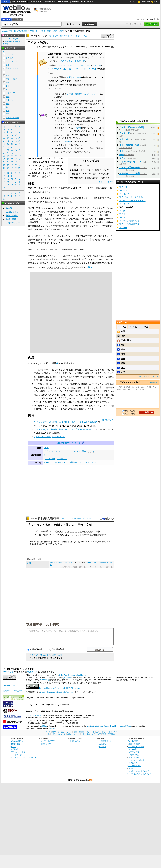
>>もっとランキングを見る (147, 376)
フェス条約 (68, 563)
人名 (7, 111)
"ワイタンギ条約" (66, 65)
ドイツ (47, 451)
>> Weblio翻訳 (152, 382)
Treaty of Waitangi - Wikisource (50, 437)
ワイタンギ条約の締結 (130, 167)
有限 (123, 331)
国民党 (65, 259)
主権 (90, 188)
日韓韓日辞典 (63, 2)
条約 (55, 31)
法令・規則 (46, 31)
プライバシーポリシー (20, 752)
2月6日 (88, 165)
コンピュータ (11, 61)
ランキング (75, 36)
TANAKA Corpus (10, 685)
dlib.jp (71, 69)
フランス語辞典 (135, 757)
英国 (108, 377)
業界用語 (9, 58)
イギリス (59, 531)
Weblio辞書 (45, 680)
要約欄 (78, 128)
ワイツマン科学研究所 (129, 224)
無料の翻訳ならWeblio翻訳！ (45, 10)
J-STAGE (57, 69)
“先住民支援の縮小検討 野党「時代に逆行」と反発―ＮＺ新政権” (66, 422)
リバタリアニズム (55, 256)
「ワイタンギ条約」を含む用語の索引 (46, 655)
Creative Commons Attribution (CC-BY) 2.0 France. (59, 688)
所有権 (103, 188)
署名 (76, 165)
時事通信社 (53, 426)
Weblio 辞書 (146, 2)
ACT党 (73, 256)
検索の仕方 (16, 744)
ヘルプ (157, 2)
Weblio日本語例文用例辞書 (45, 518)
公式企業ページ (105, 741)
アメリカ (56, 451)
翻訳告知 (68, 141)
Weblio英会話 (12, 212)
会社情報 (103, 744)
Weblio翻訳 (133, 749)
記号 (5, 199)
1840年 (82, 165)
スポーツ (9, 100)
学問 (7, 82)
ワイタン (123, 190)
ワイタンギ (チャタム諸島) (132, 127)
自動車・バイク (12, 68)
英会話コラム (12, 208)
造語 (40, 215)
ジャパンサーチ (83, 69)
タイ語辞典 (133, 763)
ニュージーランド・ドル (131, 162)
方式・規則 (35, 31)
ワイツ (122, 217)
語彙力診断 (11, 219)
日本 (84, 451)
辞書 (5, 2)
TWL (94, 69)
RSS (91, 780)
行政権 (48, 219)
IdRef (46, 462)
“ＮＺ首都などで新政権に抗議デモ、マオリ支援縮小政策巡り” (64, 429)
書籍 (89, 65)
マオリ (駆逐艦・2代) (129, 145)
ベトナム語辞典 (135, 766)
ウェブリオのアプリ (48, 741)
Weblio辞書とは (17, 741)
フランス (66, 451)
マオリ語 (55, 162)
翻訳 (67, 198)
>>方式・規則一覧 (79, 567)
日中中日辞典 (50, 2)
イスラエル (62, 459)
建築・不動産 (11, 79)
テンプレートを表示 (105, 182)
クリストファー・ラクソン (59, 267)
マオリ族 (88, 531)
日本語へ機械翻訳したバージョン (82, 94)
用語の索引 (65, 36)
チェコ (91, 451)
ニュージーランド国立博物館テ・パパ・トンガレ (73, 462)
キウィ (122, 158)
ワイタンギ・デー (127, 204)
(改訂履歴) (67, 678)
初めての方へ (143, 19)
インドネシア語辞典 (136, 760)
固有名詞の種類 (21, 31)
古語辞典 (75, 2)
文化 (7, 86)
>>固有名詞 (65, 567)
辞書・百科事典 (12, 118)
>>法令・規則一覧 (95, 567)
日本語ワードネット (34, 715)
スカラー (97, 65)
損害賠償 (44, 243)
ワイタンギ (124, 133)
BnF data (76, 451)
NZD (122, 155)
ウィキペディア (39, 36)
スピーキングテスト (15, 223)
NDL (65, 69)
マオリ (90, 174)
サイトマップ (16, 755)
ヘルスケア (10, 93)
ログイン (133, 2)
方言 (7, 114)
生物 (7, 104)
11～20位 (133, 327)
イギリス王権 (103, 174)
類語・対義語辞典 (19, 2)
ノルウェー (50, 459)
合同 (123, 336)
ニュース (81, 65)
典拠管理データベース (69, 443)
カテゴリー (86, 36)
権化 (123, 359)
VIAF (46, 448)
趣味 (7, 97)
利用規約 (15, 749)
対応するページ (74, 77)
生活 (7, 90)
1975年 (31, 236)
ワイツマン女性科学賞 (129, 221)
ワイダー (123, 214)
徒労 (123, 368)
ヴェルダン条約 (56, 563)
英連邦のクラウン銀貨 (130, 173)
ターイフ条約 (92, 563)
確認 (123, 363)
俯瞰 (123, 350)
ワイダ (122, 211)
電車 (7, 65)
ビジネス (9, 54)
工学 (7, 75)
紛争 (69, 188)
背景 (123, 354)
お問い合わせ (75, 741)
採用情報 (103, 747)
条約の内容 (101, 535)
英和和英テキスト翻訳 (43, 624)
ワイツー (123, 228)
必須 (123, 372)
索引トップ (54, 36)
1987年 (31, 249)
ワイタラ (123, 187)
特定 (123, 345)
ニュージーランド (87, 170)
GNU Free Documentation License (73, 675)
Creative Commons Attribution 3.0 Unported (57, 692)
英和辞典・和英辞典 (136, 747)
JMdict (44, 726)
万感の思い (126, 340)
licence (53, 728)
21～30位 (143, 327)
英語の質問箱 (12, 215)
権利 (100, 236)
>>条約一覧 (108, 567)
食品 (7, 107)
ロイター (98, 429)
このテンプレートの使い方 (73, 61)
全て (4, 52)
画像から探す (46, 744)
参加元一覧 (154, 19)
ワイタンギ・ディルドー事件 (132, 201)
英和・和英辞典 (35, 2)
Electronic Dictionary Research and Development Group (109, 726)
